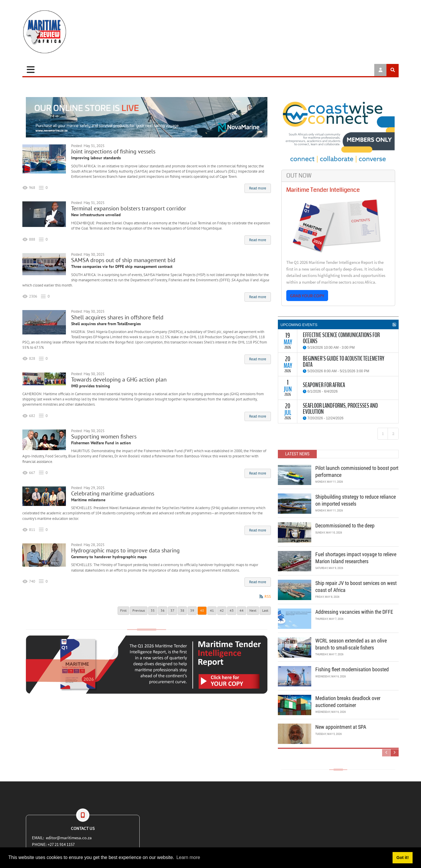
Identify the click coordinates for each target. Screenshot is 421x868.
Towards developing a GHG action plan (119, 380)
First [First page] (123, 610)
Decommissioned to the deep (345, 526)
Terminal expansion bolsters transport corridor (129, 208)
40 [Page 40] (202, 610)
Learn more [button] (188, 857)
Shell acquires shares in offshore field (117, 317)
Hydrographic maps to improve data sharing (125, 550)
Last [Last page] (265, 610)
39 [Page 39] (192, 610)
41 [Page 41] (212, 610)
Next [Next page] (253, 610)
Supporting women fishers (104, 436)
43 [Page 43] (232, 610)
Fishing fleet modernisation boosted (352, 669)
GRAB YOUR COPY (307, 296)
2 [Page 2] (393, 434)
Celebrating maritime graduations (113, 493)
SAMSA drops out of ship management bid (123, 260)
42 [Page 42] (222, 610)
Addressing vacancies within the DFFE (354, 612)
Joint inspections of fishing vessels (113, 151)
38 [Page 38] (182, 610)
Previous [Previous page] (139, 610)
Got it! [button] (402, 858)
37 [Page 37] (172, 610)
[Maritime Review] (66, 32)
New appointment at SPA (341, 727)
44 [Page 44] (242, 610)
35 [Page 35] (153, 610)
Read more (258, 188)
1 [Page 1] (383, 434)
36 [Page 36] (163, 610)
